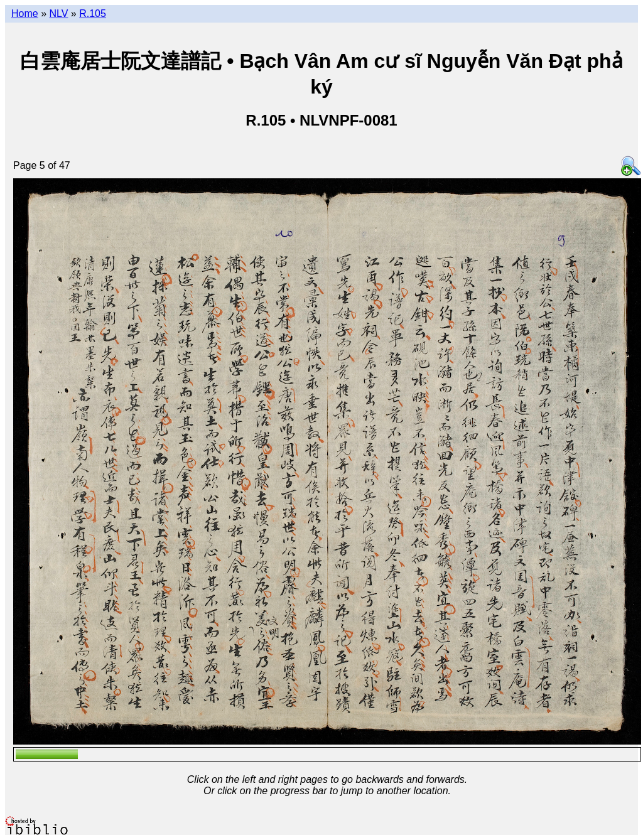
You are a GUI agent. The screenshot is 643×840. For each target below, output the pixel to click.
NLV (58, 13)
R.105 (93, 13)
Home (25, 13)
